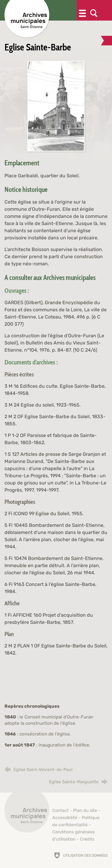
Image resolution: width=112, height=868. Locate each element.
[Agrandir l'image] (56, 106)
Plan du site (85, 811)
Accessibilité (65, 818)
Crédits (87, 839)
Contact (60, 811)
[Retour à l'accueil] (27, 813)
